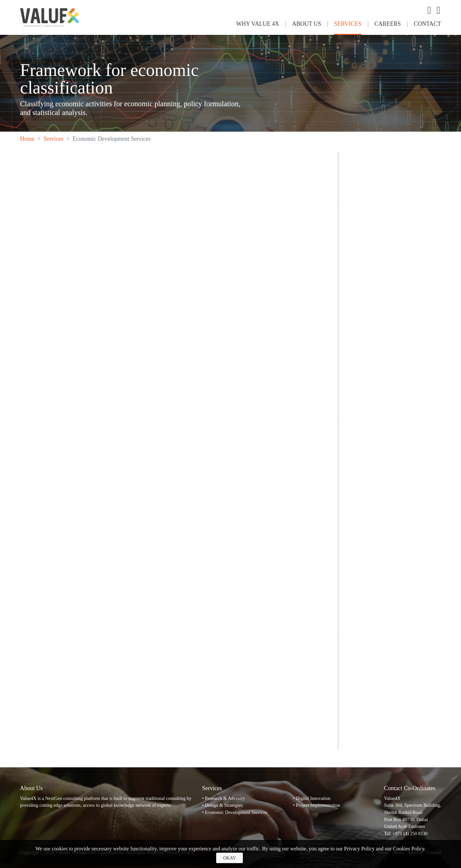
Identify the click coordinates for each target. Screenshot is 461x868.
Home (27, 139)
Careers (388, 24)
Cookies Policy (409, 849)
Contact (427, 24)
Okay (229, 858)
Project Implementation (318, 805)
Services (348, 24)
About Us (307, 24)
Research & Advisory (225, 798)
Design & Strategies (224, 805)
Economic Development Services (236, 812)
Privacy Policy (359, 849)
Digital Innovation (313, 798)
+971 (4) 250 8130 (410, 833)
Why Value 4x (258, 24)
